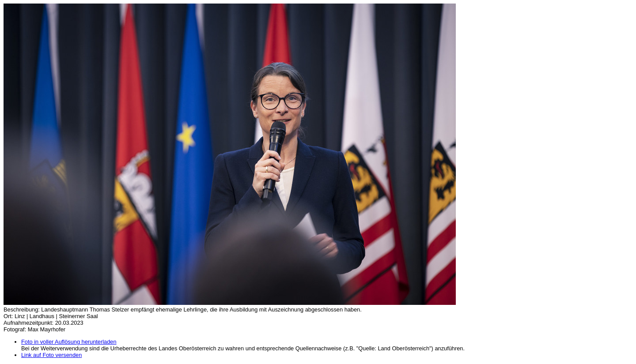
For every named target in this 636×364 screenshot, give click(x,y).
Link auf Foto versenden (51, 355)
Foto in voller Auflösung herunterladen (69, 342)
